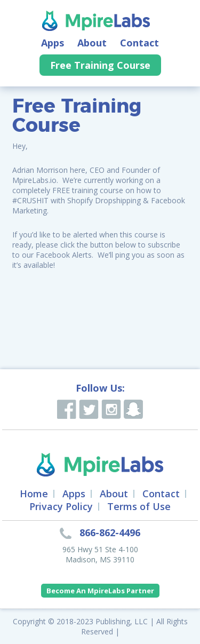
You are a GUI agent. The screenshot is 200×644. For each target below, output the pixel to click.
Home (34, 494)
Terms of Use (139, 507)
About (92, 43)
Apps (53, 43)
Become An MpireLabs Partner (100, 591)
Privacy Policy (61, 507)
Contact (139, 43)
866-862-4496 (110, 532)
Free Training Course (100, 65)
